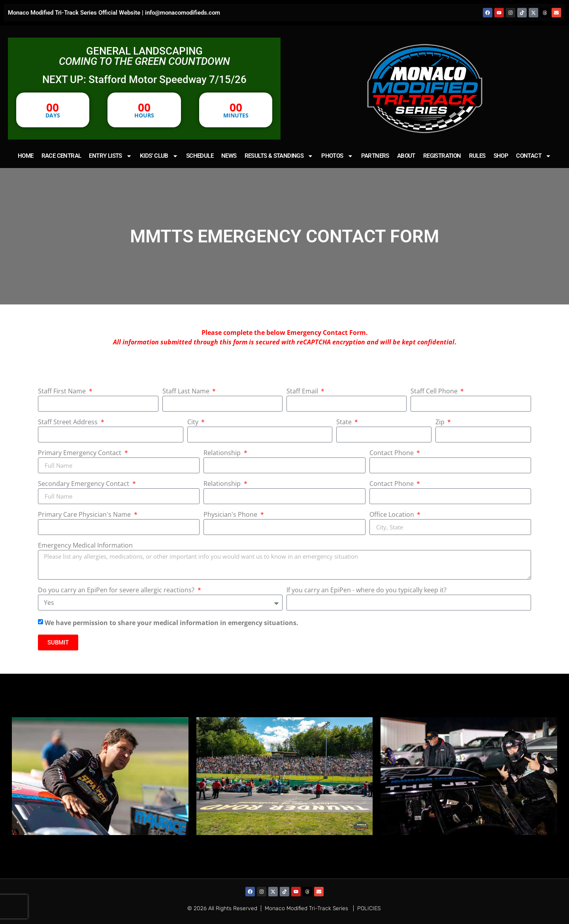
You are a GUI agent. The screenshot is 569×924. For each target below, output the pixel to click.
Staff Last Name (187, 392)
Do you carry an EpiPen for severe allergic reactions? (117, 590)
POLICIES (369, 908)
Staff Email (303, 392)
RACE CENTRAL (61, 156)
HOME (26, 156)
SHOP (501, 156)
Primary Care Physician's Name (85, 515)
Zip (441, 422)
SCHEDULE (200, 156)
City (194, 422)
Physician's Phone (231, 515)
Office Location (393, 515)
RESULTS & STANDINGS (279, 156)
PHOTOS (337, 156)
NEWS (229, 156)
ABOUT (406, 156)
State (345, 422)
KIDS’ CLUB (159, 156)
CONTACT (534, 156)
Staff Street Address (69, 422)
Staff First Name (63, 392)
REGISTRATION (442, 156)
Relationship (223, 453)
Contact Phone (392, 453)
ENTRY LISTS (110, 156)
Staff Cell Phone (435, 392)
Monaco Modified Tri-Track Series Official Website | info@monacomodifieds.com (114, 13)
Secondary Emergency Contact (84, 484)
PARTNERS (375, 156)
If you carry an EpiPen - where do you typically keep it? (366, 590)
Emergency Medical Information (85, 546)
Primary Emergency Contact (80, 453)
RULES (477, 156)
